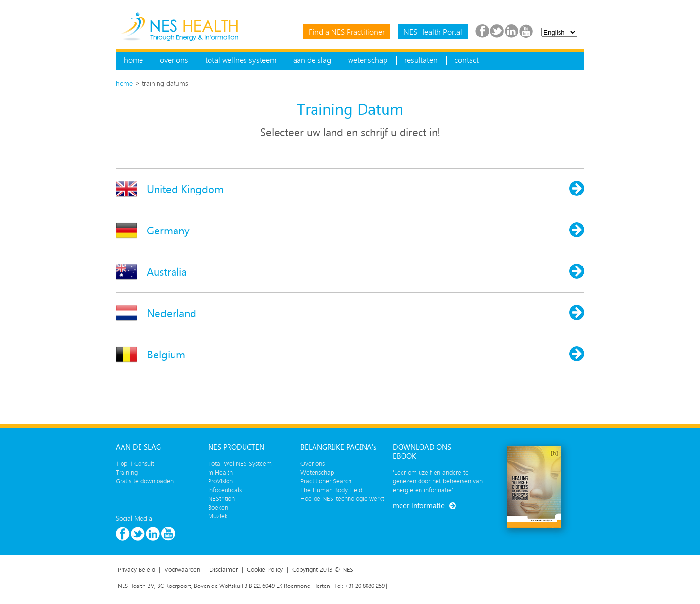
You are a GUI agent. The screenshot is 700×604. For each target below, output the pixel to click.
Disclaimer (224, 569)
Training (127, 472)
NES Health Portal (433, 31)
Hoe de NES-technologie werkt (342, 498)
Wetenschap (317, 472)
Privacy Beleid (136, 569)
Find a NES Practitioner (347, 31)
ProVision (220, 481)
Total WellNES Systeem (240, 463)
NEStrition (221, 498)
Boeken (218, 507)
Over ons (313, 463)
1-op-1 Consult (135, 463)
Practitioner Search (326, 481)
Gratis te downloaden (145, 481)
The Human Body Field (331, 490)
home (124, 83)
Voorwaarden (182, 569)
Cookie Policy (265, 569)
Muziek (218, 516)
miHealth (220, 472)
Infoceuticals (225, 490)
